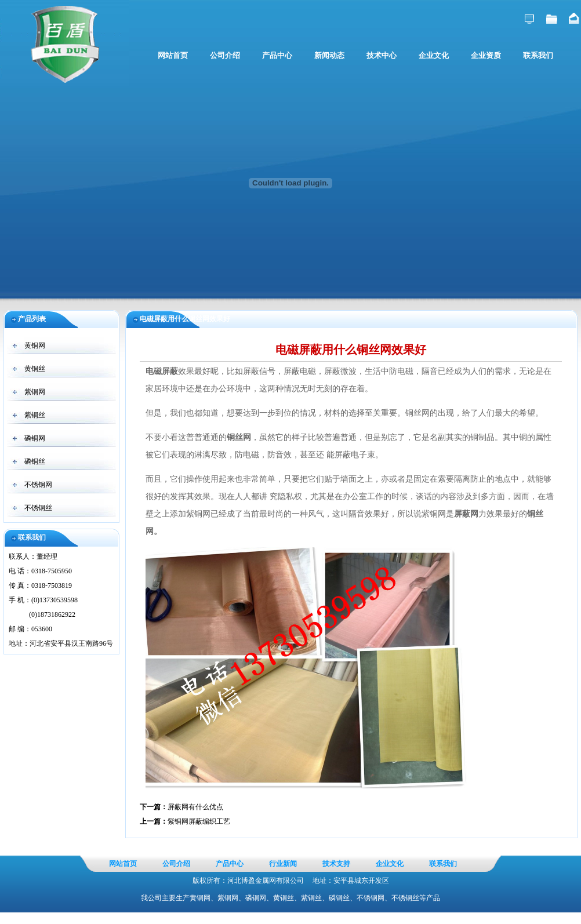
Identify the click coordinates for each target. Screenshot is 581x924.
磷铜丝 (35, 461)
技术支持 (336, 864)
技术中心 (382, 55)
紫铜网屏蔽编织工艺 (199, 821)
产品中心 (277, 55)
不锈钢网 (38, 485)
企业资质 (486, 55)
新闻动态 (329, 55)
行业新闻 (283, 864)
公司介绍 (225, 55)
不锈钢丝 (38, 508)
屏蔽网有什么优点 (195, 807)
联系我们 (538, 55)
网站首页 (173, 55)
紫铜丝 (35, 415)
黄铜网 (35, 345)
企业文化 (434, 55)
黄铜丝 (35, 369)
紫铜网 (35, 392)
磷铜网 (35, 438)
